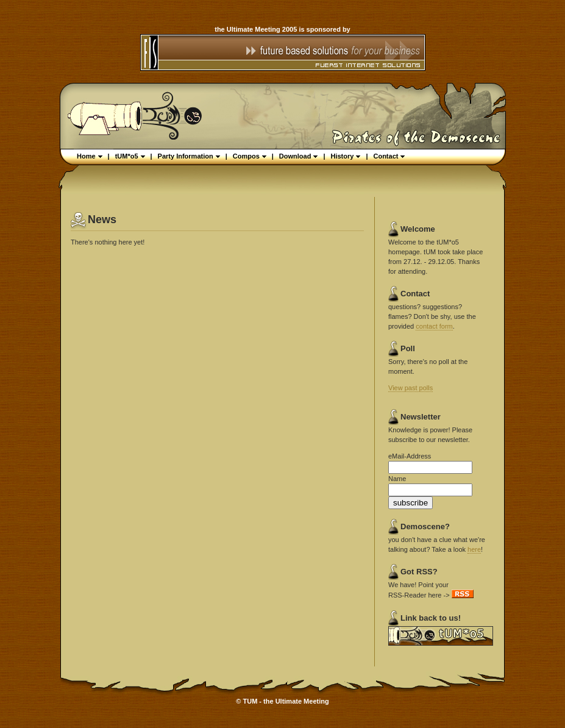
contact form (434, 326)
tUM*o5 (130, 156)
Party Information (189, 156)
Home (90, 156)
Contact (389, 156)
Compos (250, 156)
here (474, 549)
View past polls (410, 388)
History (345, 156)
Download (299, 156)
